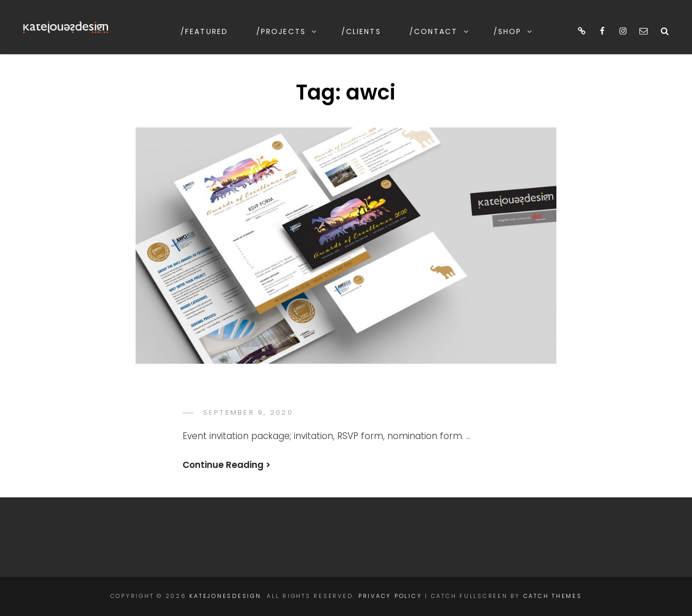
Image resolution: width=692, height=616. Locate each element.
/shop (514, 31)
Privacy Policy (390, 596)
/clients (361, 31)
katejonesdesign (225, 596)
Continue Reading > (227, 465)
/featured (204, 31)
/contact (440, 31)
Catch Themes (553, 596)
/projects (287, 31)
